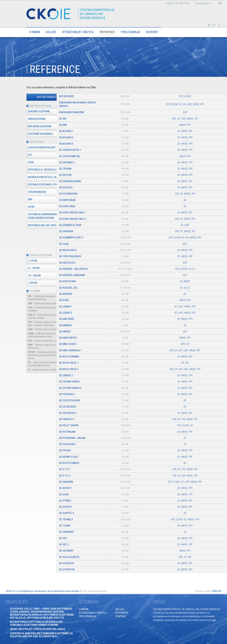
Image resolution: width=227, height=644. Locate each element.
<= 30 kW (13, 261)
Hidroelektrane (17, 119)
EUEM (11, 163)
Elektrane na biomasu (21, 134)
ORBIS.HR (217, 591)
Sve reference (27, 97)
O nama (15, 32)
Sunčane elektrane (20, 112)
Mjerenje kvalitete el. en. (23, 178)
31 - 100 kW (14, 269)
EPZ (11, 155)
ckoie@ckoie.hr (204, 3)
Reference (88, 32)
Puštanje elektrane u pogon (25, 185)
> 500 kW (13, 284)
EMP (11, 200)
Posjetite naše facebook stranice (219, 25)
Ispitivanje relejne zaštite (24, 226)
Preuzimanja (111, 32)
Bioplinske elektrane (20, 126)
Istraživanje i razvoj (59, 32)
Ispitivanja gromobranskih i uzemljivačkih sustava (25, 216)
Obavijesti (214, 25)
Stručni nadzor (18, 192)
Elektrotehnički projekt (22, 148)
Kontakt (133, 32)
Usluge (32, 32)
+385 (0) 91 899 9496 (178, 3)
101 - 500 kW (15, 276)
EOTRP (12, 207)
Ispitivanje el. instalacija (23, 170)
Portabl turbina (209, 25)
